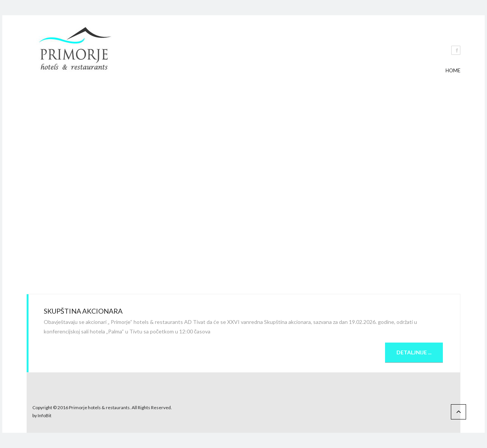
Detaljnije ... (414, 352)
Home (453, 70)
